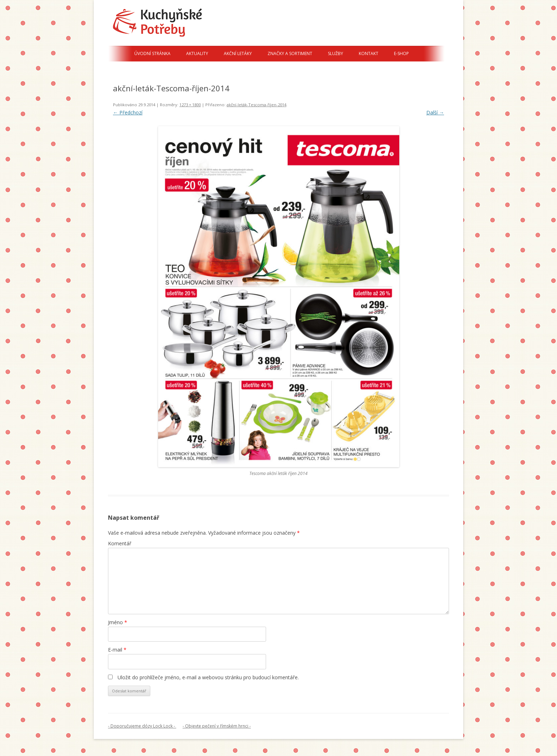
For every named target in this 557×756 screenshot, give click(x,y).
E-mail (117, 650)
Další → (435, 112)
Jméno (118, 622)
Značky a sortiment (290, 53)
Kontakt (369, 53)
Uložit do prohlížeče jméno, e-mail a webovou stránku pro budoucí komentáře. (208, 677)
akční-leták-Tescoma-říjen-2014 (256, 105)
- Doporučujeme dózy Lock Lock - (142, 726)
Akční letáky (238, 53)
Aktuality (197, 53)
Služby (336, 53)
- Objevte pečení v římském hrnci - (217, 726)
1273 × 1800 (190, 105)
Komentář (120, 543)
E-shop (401, 53)
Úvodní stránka (152, 53)
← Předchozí (128, 112)
